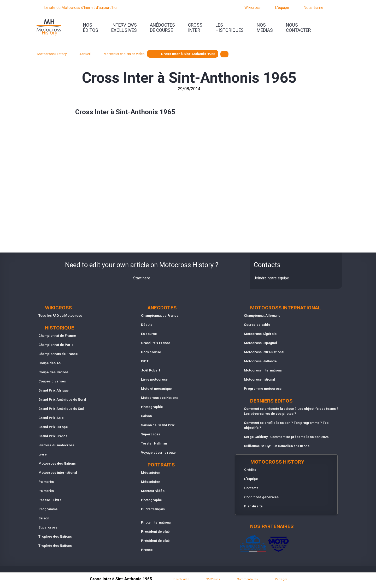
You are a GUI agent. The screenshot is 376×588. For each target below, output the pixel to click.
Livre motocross (154, 379)
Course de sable (257, 325)
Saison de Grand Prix (158, 425)
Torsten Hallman (154, 443)
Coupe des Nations (53, 372)
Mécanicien (151, 473)
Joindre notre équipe (271, 278)
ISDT (145, 361)
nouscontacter (298, 28)
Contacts (251, 488)
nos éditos (91, 28)
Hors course (151, 352)
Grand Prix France (53, 436)
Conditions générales (261, 497)
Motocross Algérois (260, 334)
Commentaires (247, 579)
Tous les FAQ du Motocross (60, 316)
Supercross (48, 527)
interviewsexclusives (124, 28)
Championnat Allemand (262, 316)
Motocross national (259, 379)
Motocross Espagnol (260, 343)
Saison (44, 518)
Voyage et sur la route (158, 452)
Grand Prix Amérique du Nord (62, 400)
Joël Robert (151, 370)
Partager (281, 579)
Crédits (250, 470)
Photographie (152, 407)
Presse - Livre (50, 500)
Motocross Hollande (260, 361)
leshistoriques (230, 28)
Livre (43, 454)
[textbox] (224, 54)
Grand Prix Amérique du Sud (61, 409)
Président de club (155, 532)
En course (149, 334)
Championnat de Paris (56, 345)
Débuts (147, 325)
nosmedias (265, 28)
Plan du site (253, 506)
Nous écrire (313, 8)
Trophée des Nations (55, 536)
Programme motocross (263, 389)
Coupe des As (49, 363)
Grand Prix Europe (53, 427)
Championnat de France (57, 336)
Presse (147, 550)
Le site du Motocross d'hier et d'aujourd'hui (81, 8)
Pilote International (156, 522)
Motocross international (58, 473)
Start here (142, 278)
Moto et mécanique (156, 389)
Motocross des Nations (57, 463)
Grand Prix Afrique (54, 390)
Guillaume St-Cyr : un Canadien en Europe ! (278, 446)
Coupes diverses (52, 381)
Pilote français (153, 509)
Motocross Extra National (264, 352)
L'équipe (282, 8)
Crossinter (195, 28)
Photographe (151, 500)
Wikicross (252, 8)
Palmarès (46, 482)
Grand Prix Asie (51, 418)
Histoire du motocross (56, 445)
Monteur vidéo (153, 491)
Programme (48, 509)
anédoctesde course (162, 28)
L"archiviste (181, 579)
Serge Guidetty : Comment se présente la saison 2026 (286, 437)
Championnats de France (58, 354)
